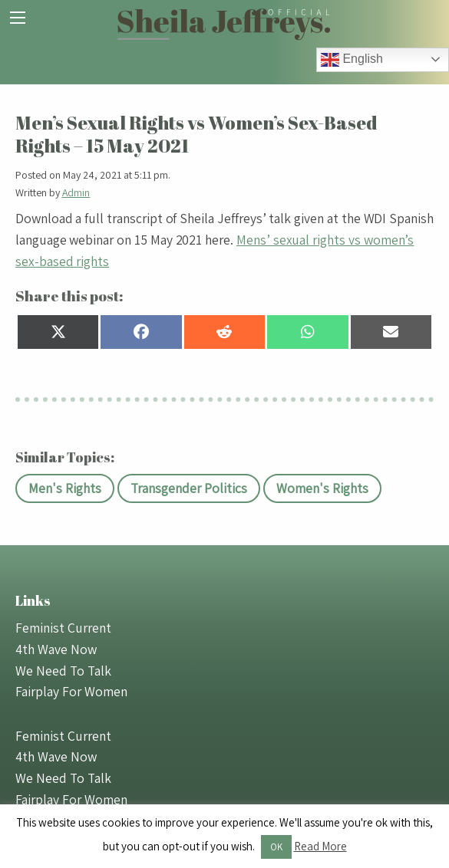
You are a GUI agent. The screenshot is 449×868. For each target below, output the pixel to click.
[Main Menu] (18, 18)
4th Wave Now (56, 649)
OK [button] (276, 847)
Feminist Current (63, 628)
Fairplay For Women (71, 691)
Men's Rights (65, 488)
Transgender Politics (189, 488)
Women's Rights (322, 488)
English (352, 60)
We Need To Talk (63, 671)
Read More (320, 846)
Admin (76, 192)
